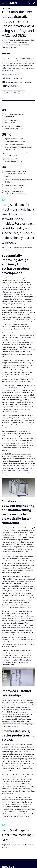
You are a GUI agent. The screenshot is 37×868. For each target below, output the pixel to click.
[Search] (30, 3)
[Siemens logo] (12, 3)
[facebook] (15, 93)
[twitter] (11, 93)
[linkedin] (19, 93)
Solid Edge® (13, 388)
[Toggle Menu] (3, 3)
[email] (23, 93)
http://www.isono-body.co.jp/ (11, 74)
